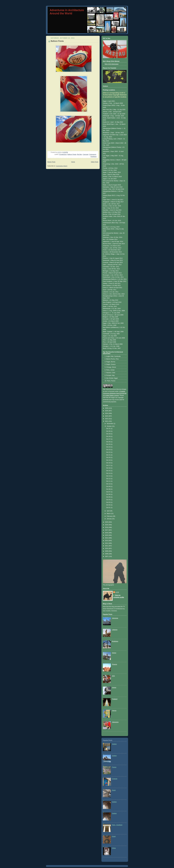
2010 (107, 548)
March (109, 514)
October (109, 426)
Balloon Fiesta (57, 41)
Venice (114, 653)
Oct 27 (108, 439)
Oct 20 (108, 457)
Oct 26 (108, 442)
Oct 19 (108, 460)
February (110, 516)
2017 (107, 530)
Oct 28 (108, 436)
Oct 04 (108, 500)
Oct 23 (108, 450)
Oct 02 (108, 505)
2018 (107, 527)
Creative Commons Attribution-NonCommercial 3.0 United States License (115, 393)
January (109, 519)
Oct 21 (108, 455)
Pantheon (94, 157)
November (110, 424)
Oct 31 (108, 429)
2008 (107, 554)
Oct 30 (108, 431)
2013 (107, 541)
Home (73, 162)
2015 (107, 535)
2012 (107, 543)
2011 (107, 546)
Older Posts (95, 162)
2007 (107, 556)
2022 (107, 419)
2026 (107, 408)
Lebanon (115, 630)
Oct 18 (108, 463)
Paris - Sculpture (117, 825)
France (114, 767)
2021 (107, 421)
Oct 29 (108, 434)
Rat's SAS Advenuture (112, 64)
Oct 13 (108, 476)
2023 (107, 416)
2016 (107, 533)
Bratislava (115, 641)
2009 (107, 551)
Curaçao (115, 779)
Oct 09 (108, 487)
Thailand (115, 699)
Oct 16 (108, 468)
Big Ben (80, 154)
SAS (113, 676)
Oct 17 (108, 465)
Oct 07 (108, 492)
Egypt (114, 790)
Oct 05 (108, 497)
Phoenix (115, 664)
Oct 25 (108, 444)
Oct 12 (108, 479)
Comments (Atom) (62, 166)
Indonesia (115, 618)
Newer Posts (51, 162)
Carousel (86, 154)
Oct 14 (108, 473)
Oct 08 (108, 489)
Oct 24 (108, 447)
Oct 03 (108, 502)
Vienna (114, 711)
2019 (107, 525)
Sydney (114, 744)
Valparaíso (115, 722)
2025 (107, 411)
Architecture (63, 154)
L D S (117, 592)
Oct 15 (108, 471)
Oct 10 (108, 484)
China (114, 848)
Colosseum (93, 154)
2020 (107, 522)
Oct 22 (108, 452)
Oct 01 (108, 508)
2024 (107, 413)
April (108, 511)
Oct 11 (108, 481)
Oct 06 (108, 494)
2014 (107, 538)
